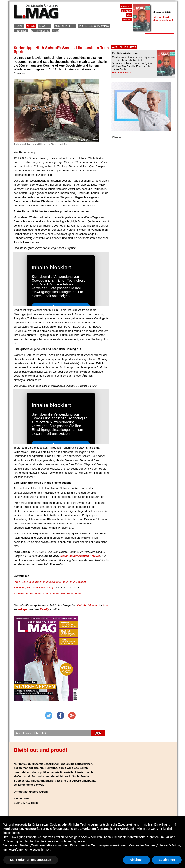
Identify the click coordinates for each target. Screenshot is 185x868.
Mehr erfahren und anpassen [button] (31, 860)
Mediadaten (40, 31)
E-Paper (126, 11)
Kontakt (127, 20)
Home (19, 26)
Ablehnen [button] (137, 860)
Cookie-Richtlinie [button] (162, 829)
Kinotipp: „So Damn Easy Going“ (34, 588)
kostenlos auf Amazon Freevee (80, 556)
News (31, 26)
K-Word (45, 26)
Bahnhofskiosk (87, 605)
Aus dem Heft (65, 26)
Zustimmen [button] (167, 860)
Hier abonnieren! (122, 73)
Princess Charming (94, 26)
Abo (56, 31)
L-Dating (21, 31)
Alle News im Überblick (31, 733)
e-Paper (24, 609)
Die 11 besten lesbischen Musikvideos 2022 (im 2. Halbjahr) (51, 582)
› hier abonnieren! (163, 20)
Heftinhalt (126, 6)
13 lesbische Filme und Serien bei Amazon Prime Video (48, 594)
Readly (45, 609)
